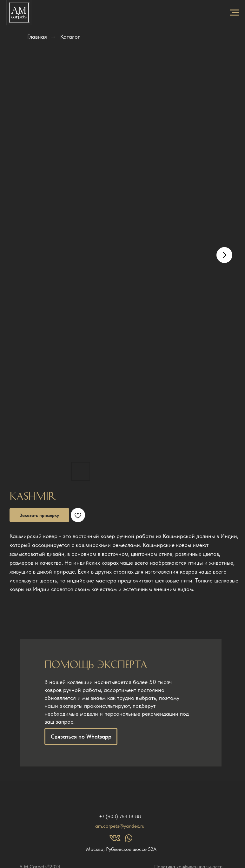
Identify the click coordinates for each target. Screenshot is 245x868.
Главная (37, 37)
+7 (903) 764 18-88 (120, 816)
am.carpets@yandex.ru (120, 826)
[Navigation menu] (234, 13)
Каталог (70, 37)
